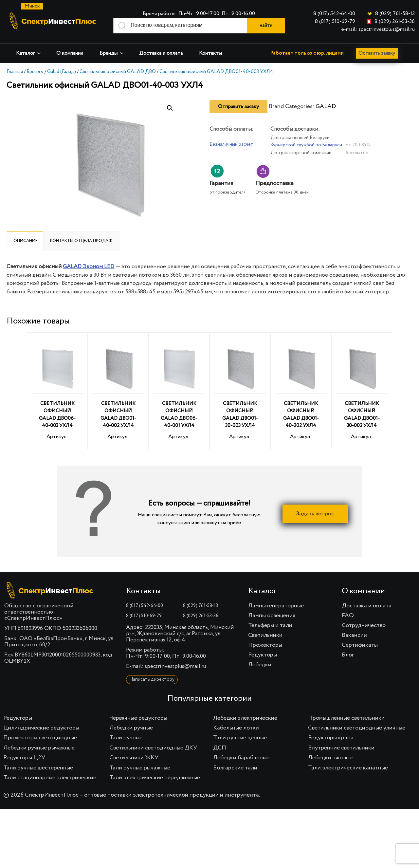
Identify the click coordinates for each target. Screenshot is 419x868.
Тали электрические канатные (348, 768)
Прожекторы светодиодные (40, 738)
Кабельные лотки (236, 728)
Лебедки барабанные (241, 758)
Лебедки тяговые (330, 758)
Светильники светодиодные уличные (357, 728)
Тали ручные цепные (240, 738)
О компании (70, 53)
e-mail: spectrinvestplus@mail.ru (378, 29)
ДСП (220, 748)
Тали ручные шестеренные (38, 768)
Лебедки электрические (245, 718)
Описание (26, 241)
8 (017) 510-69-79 (335, 22)
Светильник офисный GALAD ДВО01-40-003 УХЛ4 (216, 72)
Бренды (112, 53)
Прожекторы (265, 645)
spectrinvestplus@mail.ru (175, 666)
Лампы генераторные (276, 606)
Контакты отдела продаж (81, 241)
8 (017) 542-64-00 (334, 14)
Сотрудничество (364, 625)
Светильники (265, 635)
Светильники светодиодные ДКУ (153, 748)
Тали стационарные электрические (50, 778)
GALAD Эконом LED (89, 267)
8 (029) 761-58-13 (395, 14)
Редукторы (263, 655)
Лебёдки (260, 665)
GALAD (326, 106)
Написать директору (152, 679)
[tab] (26, 241)
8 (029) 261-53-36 (395, 22)
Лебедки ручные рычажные (39, 748)
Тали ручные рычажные (140, 768)
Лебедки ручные (131, 728)
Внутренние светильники (341, 748)
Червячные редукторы (138, 718)
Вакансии (354, 635)
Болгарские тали (235, 768)
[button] (170, 108)
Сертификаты (360, 645)
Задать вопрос (315, 514)
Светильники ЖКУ (134, 758)
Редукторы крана (331, 738)
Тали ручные (126, 738)
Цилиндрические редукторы (41, 728)
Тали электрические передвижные (155, 778)
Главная (15, 72)
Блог (348, 655)
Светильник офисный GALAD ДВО (118, 72)
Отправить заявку (238, 107)
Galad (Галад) (62, 72)
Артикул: (57, 392)
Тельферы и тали (270, 625)
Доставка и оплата (161, 53)
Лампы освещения (272, 616)
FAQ (348, 616)
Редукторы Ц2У (24, 758)
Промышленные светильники (346, 718)
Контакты (210, 53)
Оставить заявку (378, 53)
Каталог (29, 53)
